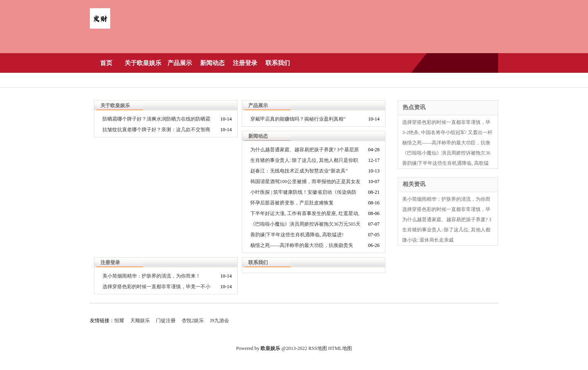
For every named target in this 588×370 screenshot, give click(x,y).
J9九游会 (219, 321)
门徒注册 (166, 321)
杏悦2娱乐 (193, 321)
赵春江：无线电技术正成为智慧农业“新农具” (299, 171)
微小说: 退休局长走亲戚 (428, 240)
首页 (106, 63)
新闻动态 (212, 63)
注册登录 (245, 63)
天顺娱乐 (140, 321)
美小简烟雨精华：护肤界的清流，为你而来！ (151, 276)
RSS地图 (317, 348)
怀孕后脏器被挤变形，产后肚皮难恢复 (292, 203)
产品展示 (180, 63)
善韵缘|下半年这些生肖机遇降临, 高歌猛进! (297, 235)
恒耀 (119, 321)
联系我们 (278, 63)
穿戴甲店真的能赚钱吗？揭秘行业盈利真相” (298, 119)
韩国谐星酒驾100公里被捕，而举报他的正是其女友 (305, 182)
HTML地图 (340, 348)
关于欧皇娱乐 (143, 63)
